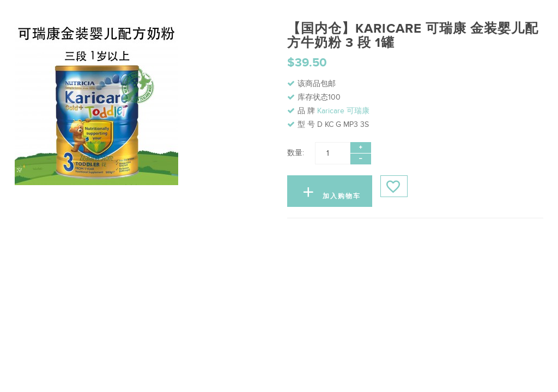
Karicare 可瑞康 (343, 111)
